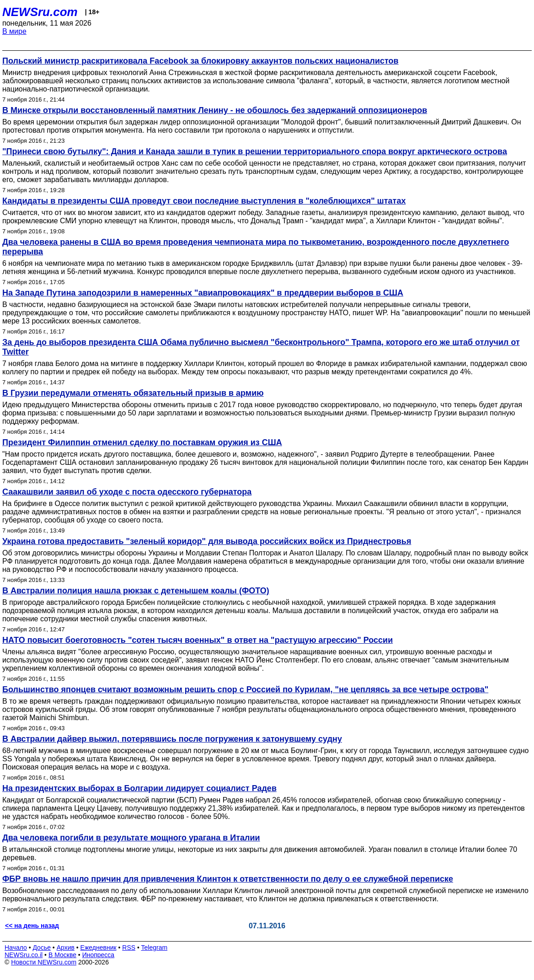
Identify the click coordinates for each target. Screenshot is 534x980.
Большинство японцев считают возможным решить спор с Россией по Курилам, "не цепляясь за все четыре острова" (245, 689)
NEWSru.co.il (24, 955)
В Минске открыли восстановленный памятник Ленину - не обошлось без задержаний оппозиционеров (215, 110)
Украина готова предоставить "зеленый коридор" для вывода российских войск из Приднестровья (207, 541)
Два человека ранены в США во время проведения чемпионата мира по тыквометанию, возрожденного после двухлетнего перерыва (256, 247)
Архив (66, 948)
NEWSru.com (40, 12)
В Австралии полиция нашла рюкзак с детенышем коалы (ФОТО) (136, 591)
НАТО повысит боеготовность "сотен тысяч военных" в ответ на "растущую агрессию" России (198, 640)
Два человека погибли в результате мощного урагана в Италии (131, 838)
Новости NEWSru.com (44, 962)
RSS (129, 948)
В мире (14, 31)
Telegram (155, 948)
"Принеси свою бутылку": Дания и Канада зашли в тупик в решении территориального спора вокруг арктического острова (255, 151)
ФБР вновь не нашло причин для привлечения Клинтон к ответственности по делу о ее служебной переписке (228, 879)
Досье (42, 948)
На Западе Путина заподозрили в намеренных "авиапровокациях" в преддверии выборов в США (203, 293)
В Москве (62, 955)
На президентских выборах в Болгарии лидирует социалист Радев (139, 788)
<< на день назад (32, 926)
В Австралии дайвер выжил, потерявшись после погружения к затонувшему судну (172, 739)
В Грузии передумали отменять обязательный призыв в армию (133, 393)
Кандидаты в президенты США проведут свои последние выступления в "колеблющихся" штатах (204, 201)
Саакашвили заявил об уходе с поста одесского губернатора (127, 492)
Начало (16, 948)
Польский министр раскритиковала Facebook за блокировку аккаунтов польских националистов (200, 61)
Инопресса (99, 955)
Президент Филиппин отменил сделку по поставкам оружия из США (142, 442)
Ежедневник (99, 948)
